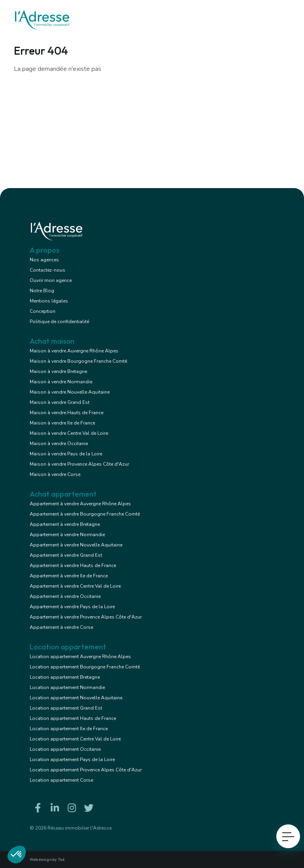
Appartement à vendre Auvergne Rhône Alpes (80, 504)
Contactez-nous (47, 270)
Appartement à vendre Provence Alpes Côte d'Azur (86, 617)
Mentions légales (49, 301)
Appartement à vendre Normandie (67, 535)
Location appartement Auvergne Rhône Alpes (80, 657)
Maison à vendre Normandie (61, 382)
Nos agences (44, 260)
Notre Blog (42, 291)
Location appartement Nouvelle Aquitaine (76, 698)
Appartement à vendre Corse (61, 627)
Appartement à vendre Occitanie (65, 596)
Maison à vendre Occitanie (59, 444)
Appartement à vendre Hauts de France (73, 565)
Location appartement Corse (61, 780)
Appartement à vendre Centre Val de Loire (75, 586)
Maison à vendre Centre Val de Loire (69, 433)
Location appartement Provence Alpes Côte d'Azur (86, 770)
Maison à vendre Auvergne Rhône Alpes (74, 351)
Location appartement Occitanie (65, 749)
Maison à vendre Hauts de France (66, 413)
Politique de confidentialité (59, 322)
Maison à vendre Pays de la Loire (66, 454)
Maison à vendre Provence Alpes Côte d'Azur (79, 464)
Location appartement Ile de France (69, 729)
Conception (43, 311)
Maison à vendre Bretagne (58, 371)
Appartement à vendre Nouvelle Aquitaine (76, 545)
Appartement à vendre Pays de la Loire (72, 607)
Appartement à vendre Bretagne (65, 524)
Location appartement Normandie (67, 687)
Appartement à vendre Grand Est (66, 555)
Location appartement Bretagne (65, 677)
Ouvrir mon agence (51, 280)
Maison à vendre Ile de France (62, 423)
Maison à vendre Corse (55, 474)
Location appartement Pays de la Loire (72, 759)
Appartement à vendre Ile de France (69, 576)
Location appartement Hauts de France (73, 718)
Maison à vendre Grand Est (60, 402)
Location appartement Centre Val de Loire (75, 739)
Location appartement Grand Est (66, 708)
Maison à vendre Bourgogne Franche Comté (78, 361)
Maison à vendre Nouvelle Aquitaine (70, 392)
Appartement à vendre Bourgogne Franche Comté (85, 514)
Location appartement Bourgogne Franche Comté (85, 667)
